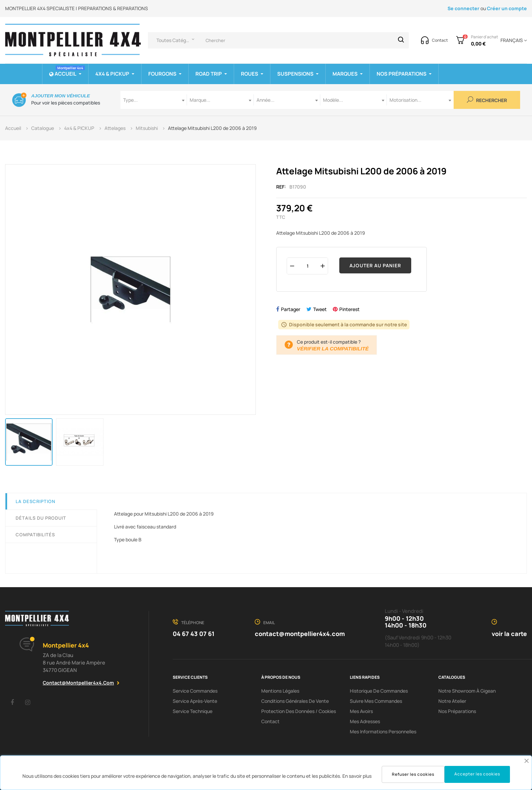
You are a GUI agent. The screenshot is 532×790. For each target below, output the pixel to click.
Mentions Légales (280, 691)
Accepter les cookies (477, 774)
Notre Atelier (452, 701)
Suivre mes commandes (376, 701)
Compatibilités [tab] (35, 535)
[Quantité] (307, 266)
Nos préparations (457, 711)
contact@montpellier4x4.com (78, 683)
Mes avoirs (361, 711)
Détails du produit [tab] (41, 518)
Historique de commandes (379, 691)
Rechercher (487, 100)
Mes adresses (365, 721)
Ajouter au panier (375, 265)
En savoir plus (357, 776)
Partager (291, 309)
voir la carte (509, 634)
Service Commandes (195, 691)
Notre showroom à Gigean (467, 691)
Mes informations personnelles (383, 731)
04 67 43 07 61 (194, 634)
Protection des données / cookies (299, 711)
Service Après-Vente (195, 701)
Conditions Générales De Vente (295, 701)
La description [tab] (35, 501)
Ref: (281, 187)
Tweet (320, 309)
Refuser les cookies (413, 774)
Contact (270, 721)
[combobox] (154, 100)
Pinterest (349, 309)
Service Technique (193, 711)
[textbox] (154, 100)
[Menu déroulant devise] (512, 40)
